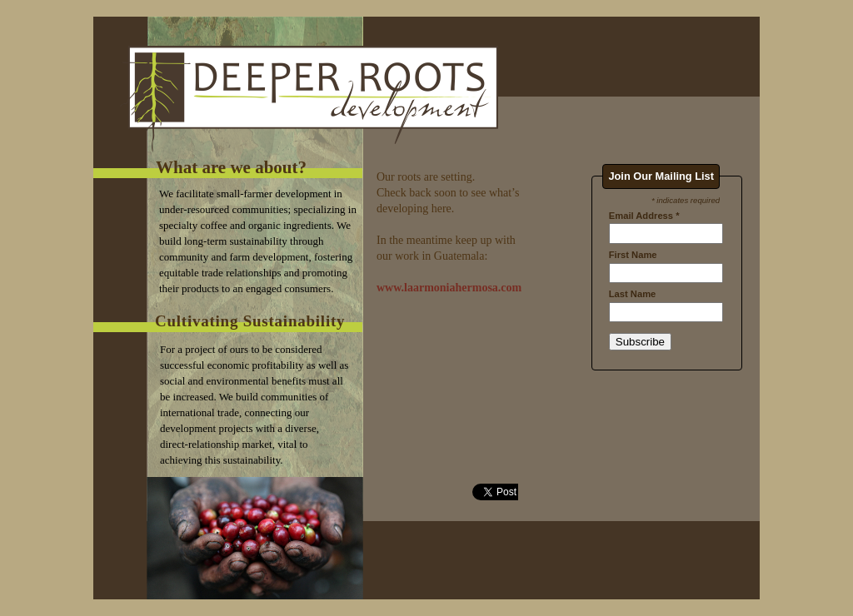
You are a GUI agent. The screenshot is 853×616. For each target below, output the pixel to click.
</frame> (667, 317)
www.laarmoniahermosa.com (449, 288)
